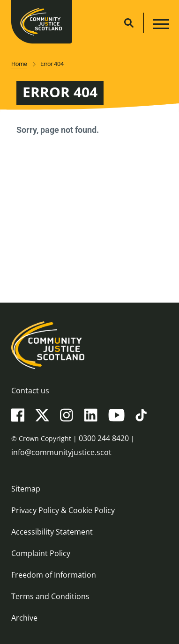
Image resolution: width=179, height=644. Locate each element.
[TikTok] (141, 414)
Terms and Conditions (50, 596)
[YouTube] (116, 414)
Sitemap (26, 489)
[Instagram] (67, 414)
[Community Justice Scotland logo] (89, 345)
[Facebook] (18, 414)
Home (19, 64)
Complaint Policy (41, 553)
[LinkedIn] (91, 414)
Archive (24, 618)
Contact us (30, 391)
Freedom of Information (54, 575)
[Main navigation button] (160, 25)
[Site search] (129, 23)
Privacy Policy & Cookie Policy (63, 510)
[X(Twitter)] (42, 414)
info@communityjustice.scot (61, 452)
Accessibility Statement (52, 532)
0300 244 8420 (104, 438)
